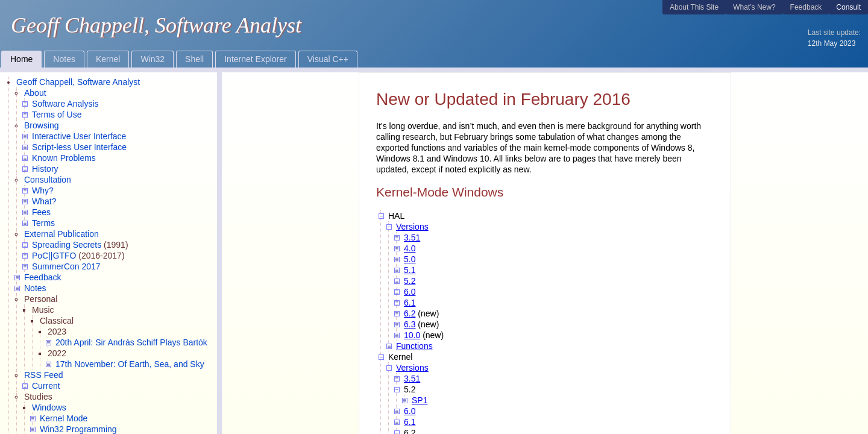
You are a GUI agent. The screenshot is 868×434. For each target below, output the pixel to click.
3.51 (412, 237)
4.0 (410, 248)
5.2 (410, 281)
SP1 (420, 400)
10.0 (412, 335)
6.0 (410, 292)
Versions (412, 227)
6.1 (410, 303)
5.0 (410, 259)
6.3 (410, 324)
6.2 (410, 313)
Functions (414, 346)
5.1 (410, 270)
